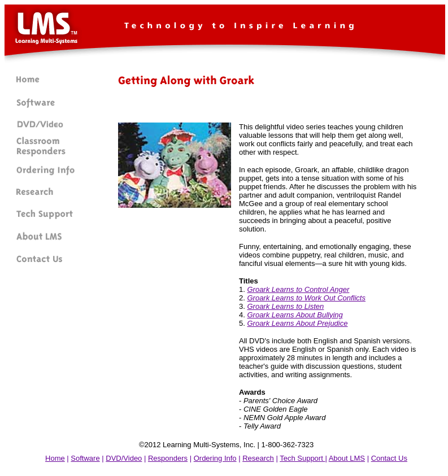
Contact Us (389, 458)
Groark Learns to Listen (285, 306)
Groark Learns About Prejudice (297, 323)
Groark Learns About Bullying (295, 315)
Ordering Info (215, 458)
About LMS (347, 458)
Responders (168, 458)
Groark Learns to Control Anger (298, 289)
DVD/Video (124, 458)
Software (85, 458)
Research (258, 458)
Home (55, 458)
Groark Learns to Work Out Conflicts (306, 298)
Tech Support (302, 458)
